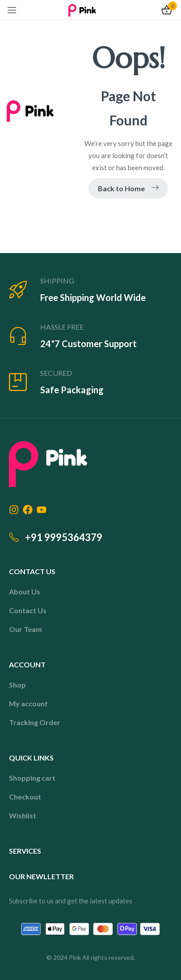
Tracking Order (35, 722)
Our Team (25, 629)
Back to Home (128, 188)
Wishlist (23, 815)
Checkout (25, 797)
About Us (25, 591)
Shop (17, 685)
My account (28, 703)
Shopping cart (32, 778)
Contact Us (28, 610)
